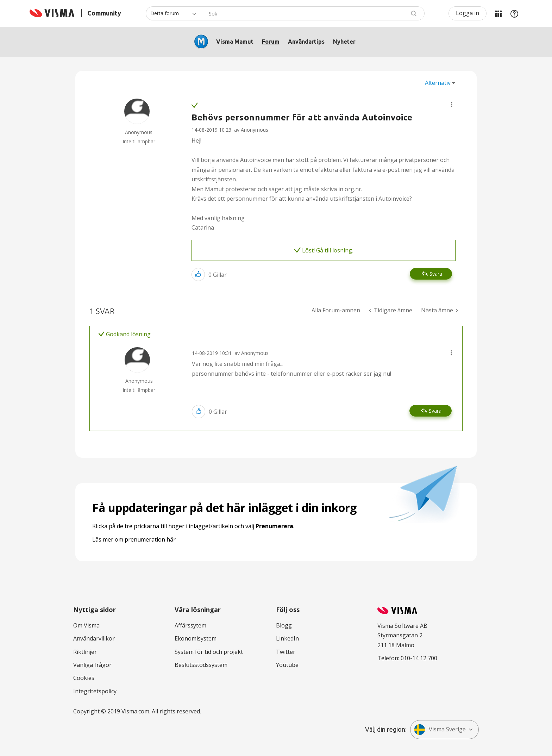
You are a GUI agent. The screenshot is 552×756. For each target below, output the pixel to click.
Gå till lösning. (335, 250)
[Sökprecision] (173, 13)
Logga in (468, 13)
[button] (452, 104)
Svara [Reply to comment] (435, 411)
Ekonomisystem (196, 638)
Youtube (287, 665)
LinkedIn (287, 638)
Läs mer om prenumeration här (134, 539)
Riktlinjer (85, 652)
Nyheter (344, 42)
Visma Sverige (440, 730)
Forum (271, 42)
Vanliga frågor (92, 665)
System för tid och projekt (209, 652)
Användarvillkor (94, 638)
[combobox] (312, 13)
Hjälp (514, 13)
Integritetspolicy (95, 691)
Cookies (84, 678)
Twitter (286, 652)
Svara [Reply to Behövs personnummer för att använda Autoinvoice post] (436, 274)
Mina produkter (498, 13)
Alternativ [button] (438, 83)
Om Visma (86, 625)
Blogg (284, 625)
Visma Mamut (235, 42)
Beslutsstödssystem (201, 665)
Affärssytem (190, 625)
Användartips (306, 42)
